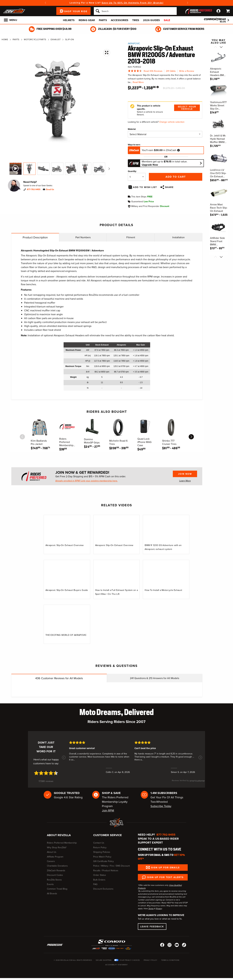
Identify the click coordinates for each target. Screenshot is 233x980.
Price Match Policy (102, 857)
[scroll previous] (22, 437)
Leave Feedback (152, 927)
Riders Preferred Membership (62, 843)
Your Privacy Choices (130, 960)
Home (5, 39)
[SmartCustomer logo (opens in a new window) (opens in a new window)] (188, 782)
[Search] (135, 11)
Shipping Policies (102, 852)
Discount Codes (55, 875)
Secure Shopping (104, 960)
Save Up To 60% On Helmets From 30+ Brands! (133, 3)
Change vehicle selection (172, 122)
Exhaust (56, 39)
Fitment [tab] (131, 237)
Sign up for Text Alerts (165, 877)
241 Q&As (171, 71)
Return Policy (100, 848)
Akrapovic (134, 44)
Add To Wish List (145, 187)
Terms (151, 909)
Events (50, 884)
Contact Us (99, 843)
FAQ (95, 884)
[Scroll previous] (216, 47)
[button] (64, 757)
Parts (103, 20)
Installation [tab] (178, 237)
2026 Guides (151, 20)
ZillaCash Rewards (56, 871)
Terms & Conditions (170, 960)
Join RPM (108, 810)
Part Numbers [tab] (83, 237)
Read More (138, 82)
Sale (167, 20)
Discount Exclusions (103, 889)
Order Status (100, 875)
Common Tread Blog (57, 889)
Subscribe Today (161, 806)
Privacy (159, 909)
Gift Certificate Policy (103, 861)
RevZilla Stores (54, 880)
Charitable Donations (57, 866)
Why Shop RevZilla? (57, 848)
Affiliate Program (55, 857)
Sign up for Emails (165, 868)
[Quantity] (137, 177)
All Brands (52, 894)
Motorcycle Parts (35, 39)
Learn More (185, 481)
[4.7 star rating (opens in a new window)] (46, 773)
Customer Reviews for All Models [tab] (59, 678)
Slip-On (70, 39)
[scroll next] (191, 437)
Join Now (185, 474)
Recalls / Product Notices (106, 871)
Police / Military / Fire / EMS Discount (111, 866)
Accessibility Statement (117, 965)
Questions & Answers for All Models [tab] (155, 678)
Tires (136, 20)
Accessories (120, 20)
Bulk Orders (99, 880)
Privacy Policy (150, 960)
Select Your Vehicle (187, 108)
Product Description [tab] (35, 237)
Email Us (50, 189)
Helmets (69, 20)
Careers (51, 861)
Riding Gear (87, 20)
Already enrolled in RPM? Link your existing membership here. (86, 481)
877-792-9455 (34, 189)
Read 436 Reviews (153, 71)
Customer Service (108, 835)
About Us (52, 852)
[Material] (165, 134)
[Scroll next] (221, 47)
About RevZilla (59, 835)
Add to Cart (176, 177)
